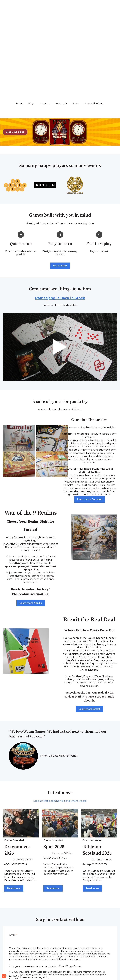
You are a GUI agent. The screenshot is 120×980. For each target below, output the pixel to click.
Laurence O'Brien (23, 785)
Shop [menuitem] (81, 959)
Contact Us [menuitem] (63, 959)
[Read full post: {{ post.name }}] (21, 749)
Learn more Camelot (89, 425)
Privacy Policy (109, 979)
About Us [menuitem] (42, 959)
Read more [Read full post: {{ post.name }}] (14, 814)
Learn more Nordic (31, 529)
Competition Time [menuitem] (103, 959)
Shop (75, 29)
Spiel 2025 (54, 773)
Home (20, 29)
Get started (60, 191)
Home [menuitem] (11, 959)
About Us (44, 29)
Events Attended (14, 766)
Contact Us (61, 29)
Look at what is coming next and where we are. (60, 727)
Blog (31, 29)
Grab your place (15, 58)
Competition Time (94, 29)
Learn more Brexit (89, 635)
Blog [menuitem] (26, 959)
